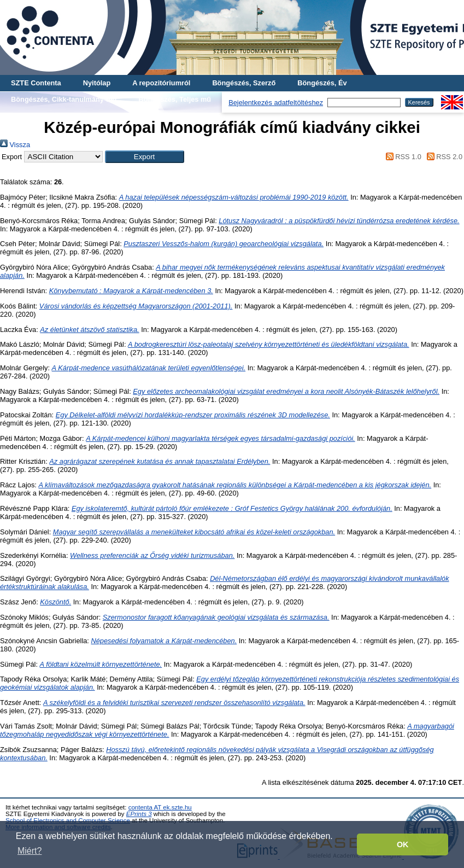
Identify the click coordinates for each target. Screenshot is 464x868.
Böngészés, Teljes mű (175, 99)
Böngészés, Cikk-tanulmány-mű (64, 99)
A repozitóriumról (161, 83)
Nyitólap (97, 83)
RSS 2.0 (443, 157)
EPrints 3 (139, 814)
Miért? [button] (30, 851)
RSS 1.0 (402, 157)
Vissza (15, 145)
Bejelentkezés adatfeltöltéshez (276, 103)
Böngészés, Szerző (244, 83)
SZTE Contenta (36, 83)
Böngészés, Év (322, 83)
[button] (145, 157)
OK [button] (403, 844)
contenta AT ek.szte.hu (160, 807)
